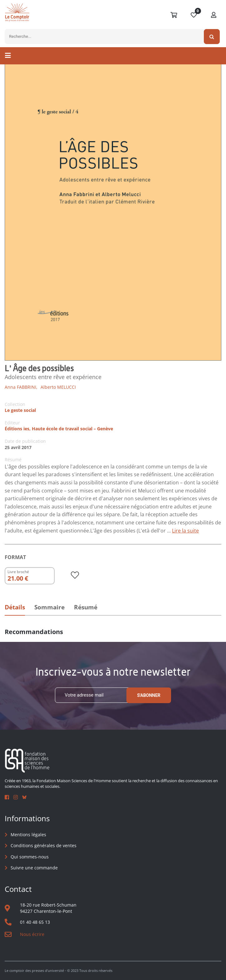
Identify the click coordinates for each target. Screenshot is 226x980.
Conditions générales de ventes (44, 845)
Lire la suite (185, 531)
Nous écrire (32, 934)
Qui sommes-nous (30, 857)
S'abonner (149, 695)
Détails (15, 607)
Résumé (86, 607)
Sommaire (49, 607)
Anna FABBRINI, (21, 387)
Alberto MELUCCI (58, 387)
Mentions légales (28, 835)
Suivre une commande (34, 868)
